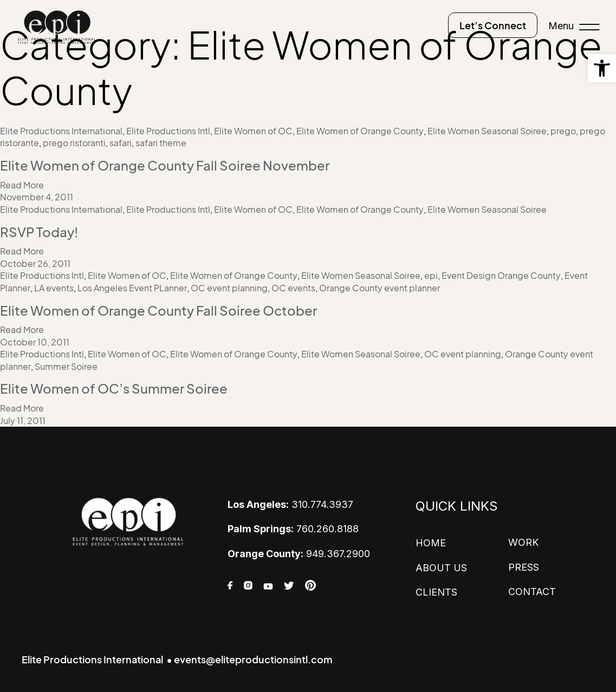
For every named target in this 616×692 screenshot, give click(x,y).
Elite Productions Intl (168, 131)
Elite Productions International (61, 131)
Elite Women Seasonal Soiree (487, 131)
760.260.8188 (293, 529)
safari (121, 143)
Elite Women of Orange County (360, 131)
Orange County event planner (380, 288)
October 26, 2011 (35, 264)
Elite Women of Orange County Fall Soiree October (158, 310)
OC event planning (229, 288)
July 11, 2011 (23, 420)
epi (431, 276)
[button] (602, 68)
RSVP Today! (39, 232)
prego (563, 131)
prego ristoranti (74, 143)
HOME (431, 543)
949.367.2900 (299, 553)
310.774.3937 (290, 504)
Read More (22, 185)
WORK (523, 542)
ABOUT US (441, 567)
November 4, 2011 (37, 197)
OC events (293, 288)
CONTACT (532, 591)
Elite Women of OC (253, 131)
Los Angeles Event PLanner (132, 288)
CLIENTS (436, 592)
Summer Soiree (66, 366)
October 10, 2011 (35, 342)
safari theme (161, 143)
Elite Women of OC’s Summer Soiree (114, 389)
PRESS (524, 567)
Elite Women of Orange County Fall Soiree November (165, 166)
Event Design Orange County (501, 276)
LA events (54, 288)
